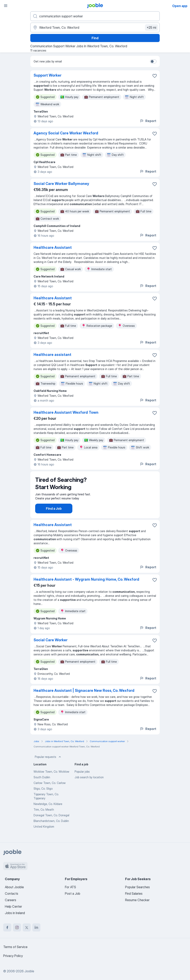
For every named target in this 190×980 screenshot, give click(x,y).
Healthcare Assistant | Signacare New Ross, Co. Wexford (84, 695)
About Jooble (14, 887)
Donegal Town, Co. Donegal (51, 819)
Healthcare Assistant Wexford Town (66, 412)
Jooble (29, 971)
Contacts (12, 893)
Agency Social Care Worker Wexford (66, 133)
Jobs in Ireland (15, 913)
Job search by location (89, 781)
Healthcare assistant (52, 355)
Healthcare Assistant (53, 247)
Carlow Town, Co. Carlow (50, 787)
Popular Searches (137, 887)
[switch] (153, 61)
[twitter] (27, 927)
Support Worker (47, 75)
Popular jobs (82, 776)
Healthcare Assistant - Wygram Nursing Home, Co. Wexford (86, 583)
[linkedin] (36, 927)
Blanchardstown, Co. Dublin (51, 825)
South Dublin (42, 781)
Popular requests (48, 761)
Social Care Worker (51, 644)
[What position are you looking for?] (95, 16)
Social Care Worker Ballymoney (61, 184)
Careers (11, 900)
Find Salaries (134, 893)
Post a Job (73, 893)
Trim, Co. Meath (44, 814)
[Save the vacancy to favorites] (155, 76)
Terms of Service (15, 947)
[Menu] (6, 6)
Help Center (13, 906)
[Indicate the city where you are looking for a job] (95, 27)
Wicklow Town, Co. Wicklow (51, 776)
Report (148, 121)
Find (95, 38)
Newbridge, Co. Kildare (48, 808)
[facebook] (7, 927)
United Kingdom (44, 831)
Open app (180, 6)
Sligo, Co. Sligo (43, 793)
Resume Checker (137, 900)
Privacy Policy (13, 956)
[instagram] (17, 927)
